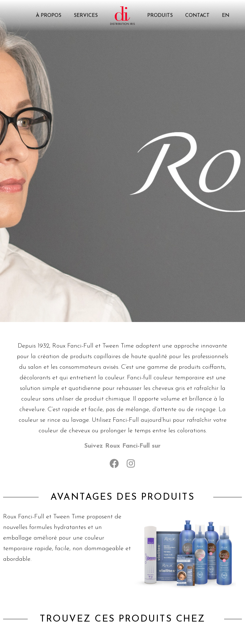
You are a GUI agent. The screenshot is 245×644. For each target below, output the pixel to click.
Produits (160, 16)
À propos (49, 16)
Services (86, 16)
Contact (197, 16)
